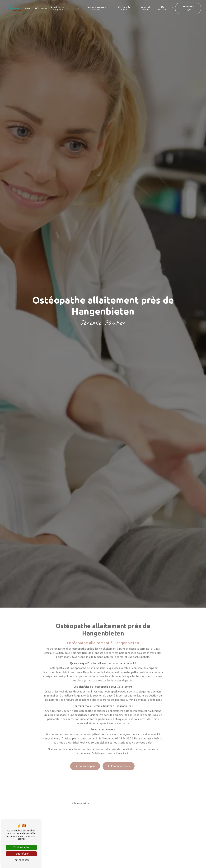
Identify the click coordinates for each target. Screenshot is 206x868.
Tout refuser (21, 854)
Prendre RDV (188, 8)
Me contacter (163, 8)
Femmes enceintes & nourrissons (96, 8)
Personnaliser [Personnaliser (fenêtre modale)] (21, 860)
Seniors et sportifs (145, 8)
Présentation (41, 8)
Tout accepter (21, 847)
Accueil (28, 8)
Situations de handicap (124, 8)
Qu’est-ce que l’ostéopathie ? (58, 8)
